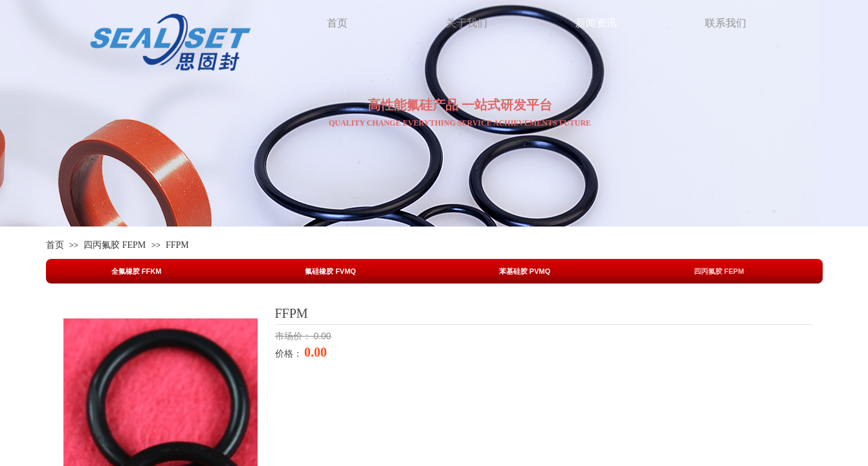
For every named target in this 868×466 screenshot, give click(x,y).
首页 (55, 245)
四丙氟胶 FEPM (115, 245)
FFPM (177, 245)
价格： (290, 354)
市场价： (295, 336)
